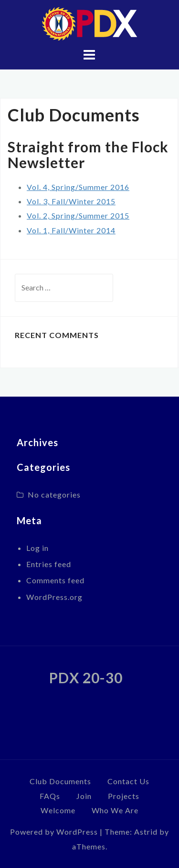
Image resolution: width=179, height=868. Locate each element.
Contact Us (128, 781)
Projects (124, 796)
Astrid (146, 832)
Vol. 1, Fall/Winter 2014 (71, 230)
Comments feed (55, 580)
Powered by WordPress (54, 832)
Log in (37, 548)
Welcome (58, 810)
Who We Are (115, 810)
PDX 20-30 (86, 678)
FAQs (50, 796)
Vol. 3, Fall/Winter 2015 (71, 201)
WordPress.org (54, 597)
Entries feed (49, 564)
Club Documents (60, 781)
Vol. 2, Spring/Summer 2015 (78, 215)
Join (84, 796)
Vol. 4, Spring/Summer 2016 (78, 187)
